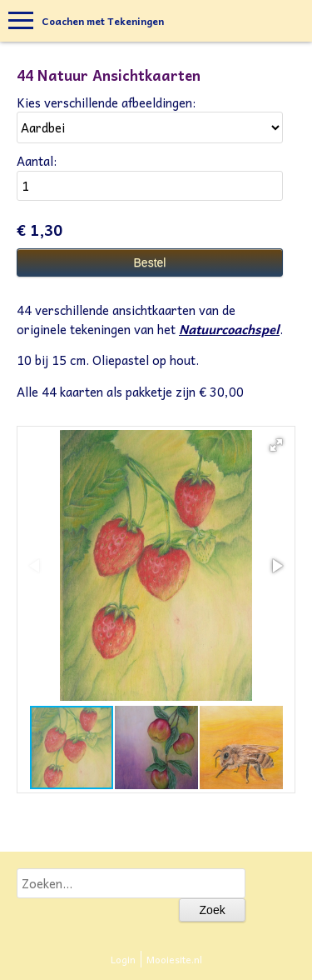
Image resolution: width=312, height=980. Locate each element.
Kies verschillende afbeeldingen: (106, 103)
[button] (276, 445)
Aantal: (37, 161)
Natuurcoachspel (229, 329)
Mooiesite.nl (174, 959)
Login (123, 959)
